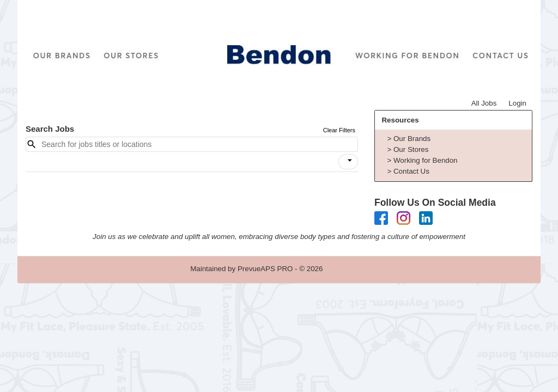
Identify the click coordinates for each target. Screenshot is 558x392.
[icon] (350, 161)
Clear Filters (339, 130)
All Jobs (484, 103)
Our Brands (412, 139)
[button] (348, 162)
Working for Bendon (426, 160)
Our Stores (411, 149)
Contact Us (411, 171)
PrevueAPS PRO (265, 269)
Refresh (355, 269)
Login (517, 103)
